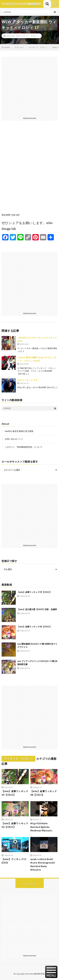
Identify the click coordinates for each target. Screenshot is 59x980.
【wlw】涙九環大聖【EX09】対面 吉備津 (37, 609)
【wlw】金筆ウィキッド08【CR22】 (34, 627)
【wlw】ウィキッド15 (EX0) (15, 861)
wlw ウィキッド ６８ (28, 380)
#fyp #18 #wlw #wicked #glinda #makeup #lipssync (41, 827)
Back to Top (29, 884)
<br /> (29, 169)
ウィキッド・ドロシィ (29, 36)
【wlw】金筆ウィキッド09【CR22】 (34, 592)
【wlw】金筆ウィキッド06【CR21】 (15, 825)
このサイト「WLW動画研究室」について (24, 447)
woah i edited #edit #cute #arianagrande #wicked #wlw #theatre (43, 864)
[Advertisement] (29, 86)
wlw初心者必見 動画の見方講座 (19, 431)
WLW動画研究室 (38, 974)
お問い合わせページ (14, 439)
